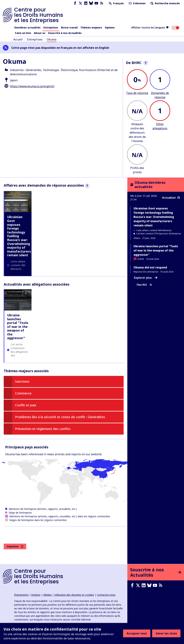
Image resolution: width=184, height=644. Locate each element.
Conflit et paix (26, 405)
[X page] (80, 3)
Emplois (36, 595)
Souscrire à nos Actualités (65, 33)
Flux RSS (144, 285)
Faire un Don (23, 33)
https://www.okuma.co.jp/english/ (32, 86)
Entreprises (51, 27)
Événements (21, 595)
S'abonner (137, 3)
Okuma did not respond (150, 267)
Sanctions (22, 381)
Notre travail (69, 27)
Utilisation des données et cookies (74, 595)
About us (40, 33)
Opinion (110, 27)
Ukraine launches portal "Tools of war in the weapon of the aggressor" (18, 327)
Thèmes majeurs (91, 27)
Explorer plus (146, 278)
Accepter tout (137, 633)
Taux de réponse (137, 93)
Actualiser (171, 198)
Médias (47, 595)
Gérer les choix (166, 633)
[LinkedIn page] (86, 3)
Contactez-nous (106, 595)
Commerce (23, 393)
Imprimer (15, 546)
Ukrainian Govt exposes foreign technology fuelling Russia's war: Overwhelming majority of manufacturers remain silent (154, 217)
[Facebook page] (75, 3)
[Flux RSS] (102, 3)
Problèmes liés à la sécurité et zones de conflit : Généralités (60, 417)
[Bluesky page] (91, 3)
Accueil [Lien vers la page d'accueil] (18, 39)
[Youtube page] (96, 3)
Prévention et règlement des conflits (43, 429)
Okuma (52, 39)
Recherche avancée (165, 3)
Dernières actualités (27, 27)
